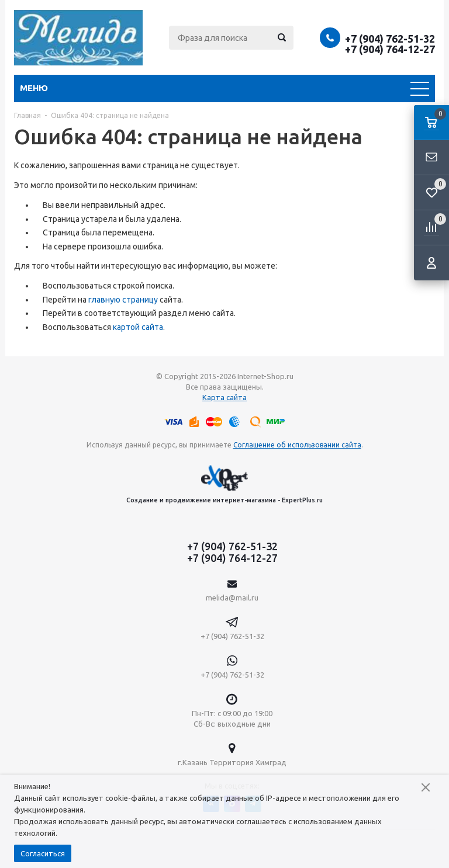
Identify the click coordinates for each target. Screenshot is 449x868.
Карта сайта (224, 397)
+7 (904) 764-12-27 (390, 49)
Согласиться (43, 853)
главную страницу (123, 300)
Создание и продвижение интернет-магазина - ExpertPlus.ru (224, 484)
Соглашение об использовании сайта (297, 445)
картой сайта (138, 327)
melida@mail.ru (232, 598)
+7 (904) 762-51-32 (390, 39)
